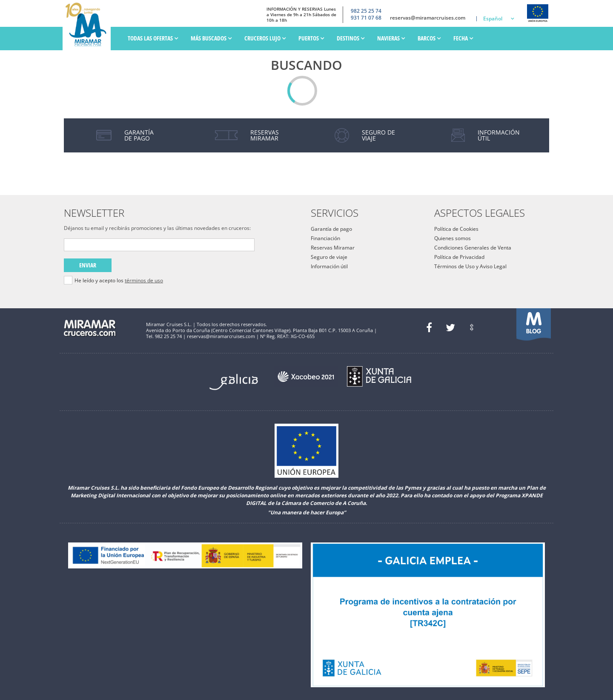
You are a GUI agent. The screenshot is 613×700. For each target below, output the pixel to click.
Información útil (329, 266)
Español (493, 19)
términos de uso (144, 280)
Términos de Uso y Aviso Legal (470, 266)
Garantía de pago (331, 229)
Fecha (463, 38)
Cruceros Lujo (265, 38)
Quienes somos (453, 238)
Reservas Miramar (333, 248)
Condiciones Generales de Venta (473, 248)
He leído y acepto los (119, 281)
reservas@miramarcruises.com (428, 18)
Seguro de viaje (329, 257)
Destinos (351, 38)
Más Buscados (211, 38)
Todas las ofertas (153, 38)
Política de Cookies (456, 229)
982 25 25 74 (366, 11)
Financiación (325, 238)
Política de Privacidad (459, 257)
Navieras (391, 38)
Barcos (429, 38)
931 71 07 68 (366, 18)
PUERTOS (311, 38)
